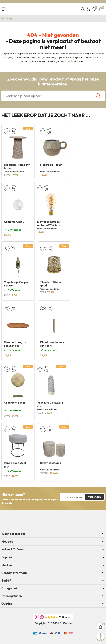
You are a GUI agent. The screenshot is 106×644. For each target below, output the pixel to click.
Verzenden (94, 497)
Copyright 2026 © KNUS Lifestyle (53, 623)
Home (9, 19)
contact (68, 61)
